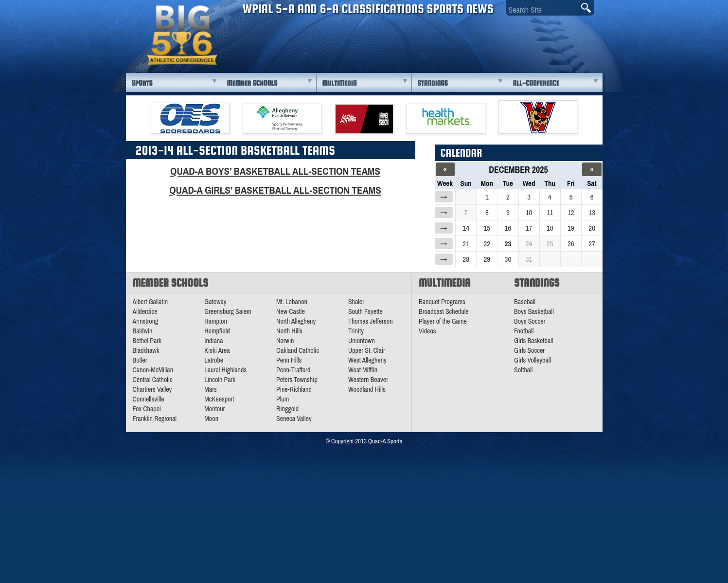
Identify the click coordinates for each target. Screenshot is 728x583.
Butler (140, 360)
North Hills (289, 331)
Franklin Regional (155, 419)
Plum (283, 399)
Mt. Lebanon (292, 302)
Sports (142, 83)
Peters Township (297, 380)
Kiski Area (217, 350)
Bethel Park (147, 341)
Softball (523, 370)
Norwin (285, 341)
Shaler (356, 302)
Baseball (525, 302)
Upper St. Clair (367, 350)
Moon (211, 419)
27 (592, 244)
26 (571, 244)
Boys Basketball (534, 311)
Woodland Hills (367, 389)
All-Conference (536, 83)
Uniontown (362, 341)
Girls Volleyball (533, 360)
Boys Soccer (530, 321)
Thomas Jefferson (371, 321)
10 (529, 212)
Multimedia (340, 83)
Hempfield (217, 331)
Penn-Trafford (293, 370)
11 (550, 212)
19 (571, 228)
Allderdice (145, 311)
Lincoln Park (220, 380)
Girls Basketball (533, 341)
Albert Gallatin (151, 302)
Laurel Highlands (225, 370)
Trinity (356, 331)
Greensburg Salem (228, 311)
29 (487, 259)
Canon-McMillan (153, 370)
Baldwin (143, 331)
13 (592, 212)
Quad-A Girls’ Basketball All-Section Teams (275, 190)
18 (550, 228)
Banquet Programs (442, 302)
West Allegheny (367, 360)
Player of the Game (443, 321)
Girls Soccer (529, 350)
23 (508, 244)
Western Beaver (368, 380)
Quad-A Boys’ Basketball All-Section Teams (275, 171)
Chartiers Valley (152, 389)
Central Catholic (153, 380)
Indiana (213, 341)
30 (508, 259)
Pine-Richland (294, 389)
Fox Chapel (147, 409)
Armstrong (146, 321)
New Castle (291, 311)
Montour (214, 409)
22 (487, 244)
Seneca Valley (294, 419)
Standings (433, 83)
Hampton (216, 321)
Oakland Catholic (298, 350)
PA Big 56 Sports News (182, 35)
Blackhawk (146, 350)
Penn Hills (289, 360)
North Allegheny (296, 321)
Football (524, 331)
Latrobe (214, 360)
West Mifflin (363, 370)
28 (466, 259)
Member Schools (252, 83)
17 (529, 228)
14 (466, 228)
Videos (427, 331)
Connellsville (149, 399)
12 (571, 212)
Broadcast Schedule (444, 311)
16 (508, 228)
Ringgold (287, 409)
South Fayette (365, 311)
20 (592, 228)
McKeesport (219, 399)
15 (487, 228)
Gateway (215, 302)
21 (466, 244)
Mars (211, 389)
